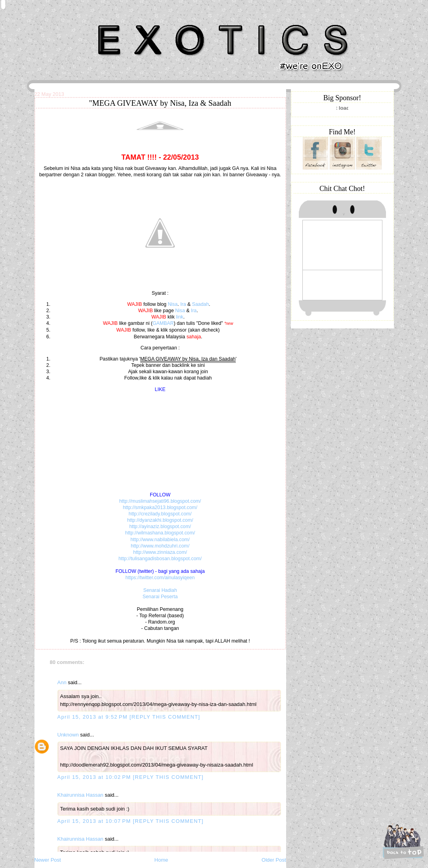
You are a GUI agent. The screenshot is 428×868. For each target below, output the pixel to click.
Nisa (173, 304)
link (180, 317)
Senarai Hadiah (160, 590)
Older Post (274, 860)
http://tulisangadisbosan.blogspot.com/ (160, 559)
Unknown (68, 735)
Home (161, 860)
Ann (62, 682)
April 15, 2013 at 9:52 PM (94, 717)
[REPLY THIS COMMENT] (165, 717)
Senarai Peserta (160, 597)
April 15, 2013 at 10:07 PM (95, 821)
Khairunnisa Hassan (121, 22)
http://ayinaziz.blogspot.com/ (160, 527)
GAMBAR (163, 323)
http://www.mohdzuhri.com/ (160, 546)
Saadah (200, 304)
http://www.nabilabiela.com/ (160, 540)
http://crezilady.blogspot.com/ (160, 514)
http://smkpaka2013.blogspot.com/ (160, 507)
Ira (183, 304)
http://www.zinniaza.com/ (160, 552)
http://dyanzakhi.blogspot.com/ (160, 520)
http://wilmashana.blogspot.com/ (160, 533)
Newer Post (48, 860)
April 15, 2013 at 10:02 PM (95, 777)
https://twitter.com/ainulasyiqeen (160, 578)
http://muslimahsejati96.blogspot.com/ (160, 501)
